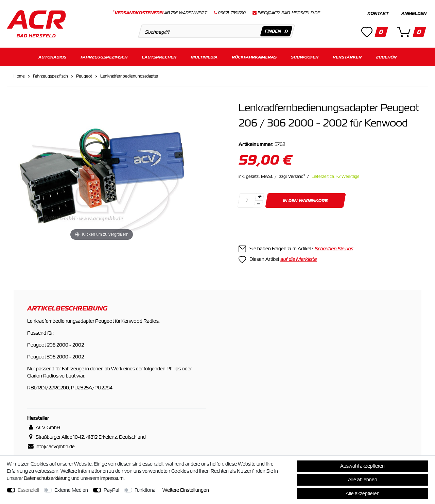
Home (19, 76)
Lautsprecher (159, 57)
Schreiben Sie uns (334, 249)
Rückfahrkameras (254, 57)
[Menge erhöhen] (260, 197)
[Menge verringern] (258, 204)
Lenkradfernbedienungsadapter (129, 76)
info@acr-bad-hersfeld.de (289, 13)
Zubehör (386, 57)
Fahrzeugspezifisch (104, 57)
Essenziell (28, 490)
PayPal (111, 490)
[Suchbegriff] (216, 31)
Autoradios (52, 57)
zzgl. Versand (292, 177)
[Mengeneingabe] (247, 200)
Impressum (112, 478)
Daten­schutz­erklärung (47, 478)
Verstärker (347, 57)
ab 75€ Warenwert (160, 13)
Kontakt (378, 14)
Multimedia (204, 57)
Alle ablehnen (363, 480)
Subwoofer (305, 57)
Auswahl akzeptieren (362, 466)
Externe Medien (71, 490)
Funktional (146, 490)
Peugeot (84, 76)
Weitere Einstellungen (186, 490)
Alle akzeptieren (363, 493)
